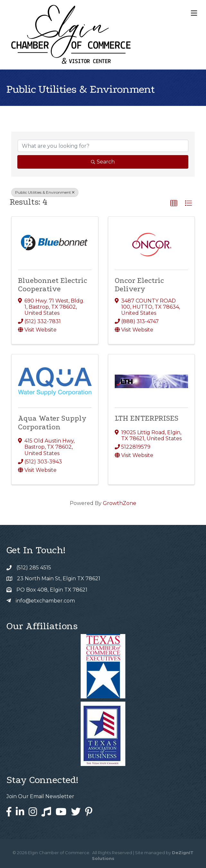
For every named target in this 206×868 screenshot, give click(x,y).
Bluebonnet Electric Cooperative (53, 285)
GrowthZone (120, 503)
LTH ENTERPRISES (147, 418)
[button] (174, 203)
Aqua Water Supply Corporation (52, 422)
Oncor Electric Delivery (139, 285)
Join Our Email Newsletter (40, 796)
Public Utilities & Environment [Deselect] (45, 192)
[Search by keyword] (103, 146)
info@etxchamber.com (45, 601)
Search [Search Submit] (103, 162)
